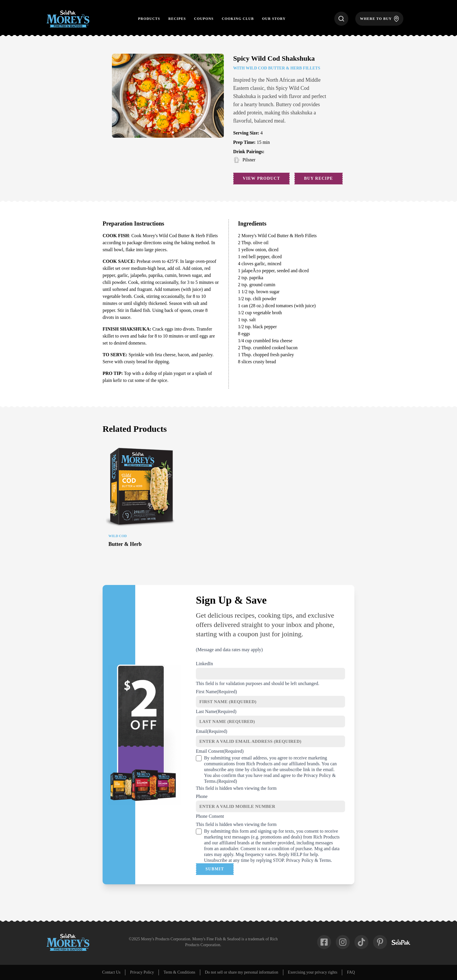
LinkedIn (204, 664)
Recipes (177, 19)
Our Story (274, 19)
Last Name (216, 711)
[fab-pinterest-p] (380, 942)
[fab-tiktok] (361, 942)
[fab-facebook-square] (324, 942)
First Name (216, 692)
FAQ (351, 972)
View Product (261, 178)
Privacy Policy (317, 775)
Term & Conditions (179, 972)
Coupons (204, 19)
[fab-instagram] (343, 942)
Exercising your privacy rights (313, 972)
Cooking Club (238, 19)
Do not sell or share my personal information (242, 972)
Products (149, 19)
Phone (202, 796)
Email (212, 731)
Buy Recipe (318, 178)
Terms (210, 781)
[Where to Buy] (379, 19)
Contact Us (111, 972)
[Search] (341, 19)
